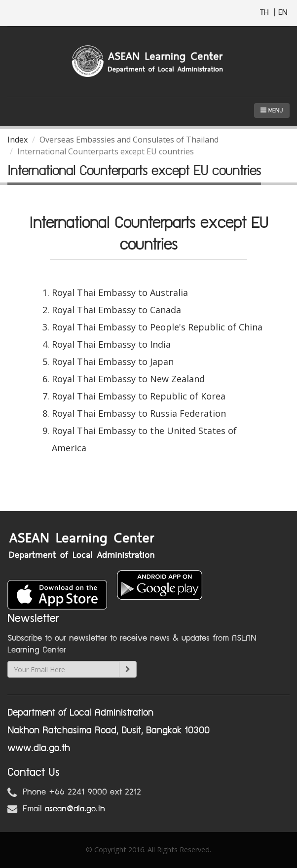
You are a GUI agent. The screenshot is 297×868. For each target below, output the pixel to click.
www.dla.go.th (39, 748)
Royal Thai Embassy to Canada (116, 310)
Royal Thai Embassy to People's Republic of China (157, 327)
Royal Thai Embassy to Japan (113, 362)
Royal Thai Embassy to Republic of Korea (139, 396)
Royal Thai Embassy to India (111, 344)
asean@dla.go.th (75, 809)
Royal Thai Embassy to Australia (120, 292)
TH (266, 13)
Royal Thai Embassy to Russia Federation (139, 413)
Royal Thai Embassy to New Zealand (128, 379)
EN (283, 13)
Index (18, 140)
